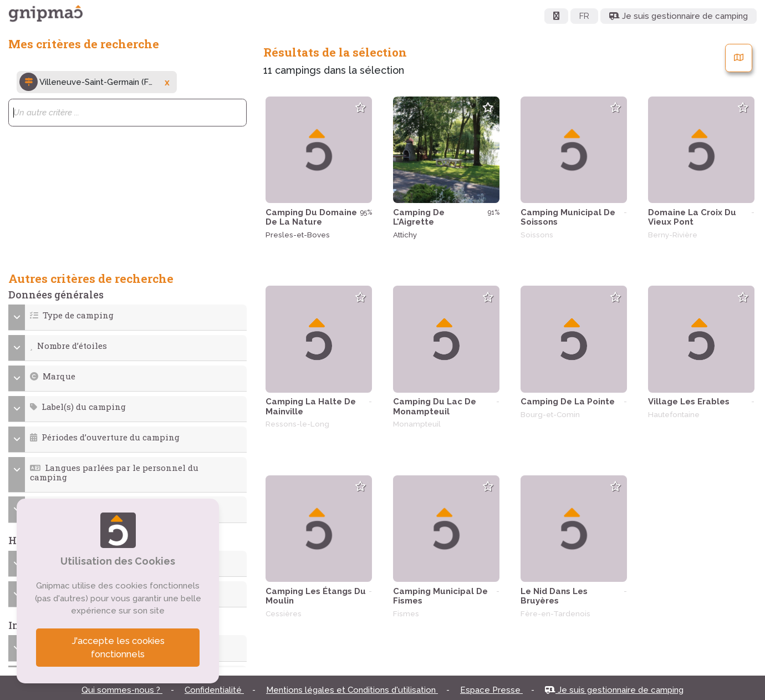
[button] (127, 315)
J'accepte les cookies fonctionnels (118, 648)
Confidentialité (214, 690)
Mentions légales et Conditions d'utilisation (352, 690)
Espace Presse (491, 690)
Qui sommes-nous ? (122, 690)
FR (584, 16)
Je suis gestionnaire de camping (614, 690)
